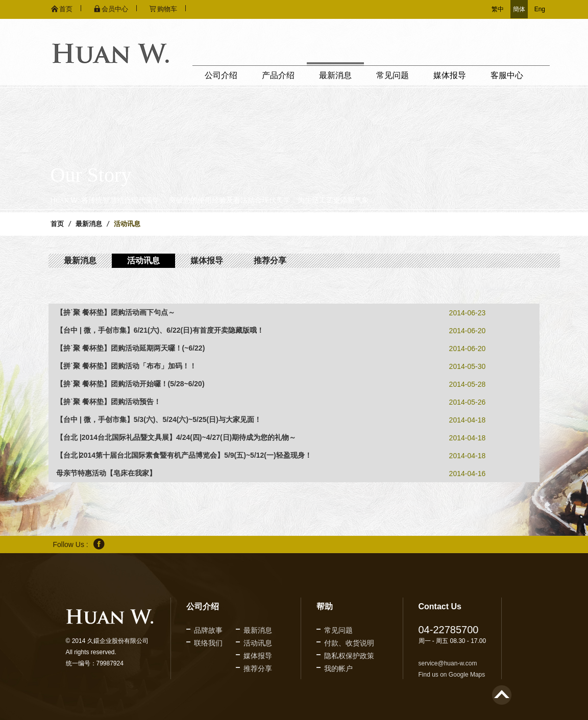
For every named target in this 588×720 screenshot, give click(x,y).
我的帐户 (338, 668)
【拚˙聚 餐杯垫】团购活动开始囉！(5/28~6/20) (130, 384)
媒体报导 (450, 75)
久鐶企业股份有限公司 (111, 53)
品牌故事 (208, 630)
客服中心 (507, 75)
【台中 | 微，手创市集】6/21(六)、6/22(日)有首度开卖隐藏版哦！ (160, 330)
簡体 (519, 9)
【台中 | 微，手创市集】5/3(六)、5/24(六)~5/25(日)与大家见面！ (159, 419)
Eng (540, 9)
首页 (57, 224)
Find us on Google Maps (452, 675)
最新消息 (335, 75)
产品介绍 (278, 75)
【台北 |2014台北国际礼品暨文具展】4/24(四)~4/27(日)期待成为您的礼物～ (176, 437)
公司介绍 (221, 75)
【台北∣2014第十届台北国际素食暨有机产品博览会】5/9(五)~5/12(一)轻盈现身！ (184, 455)
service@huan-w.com (448, 663)
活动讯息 (143, 260)
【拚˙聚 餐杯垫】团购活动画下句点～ (116, 312)
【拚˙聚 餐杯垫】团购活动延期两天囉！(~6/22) (130, 348)
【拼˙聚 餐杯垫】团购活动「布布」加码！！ (126, 366)
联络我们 (208, 643)
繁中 (498, 9)
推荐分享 (270, 260)
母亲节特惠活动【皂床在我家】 (106, 473)
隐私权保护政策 (349, 656)
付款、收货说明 (349, 643)
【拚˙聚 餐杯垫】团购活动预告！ (108, 402)
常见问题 (393, 75)
